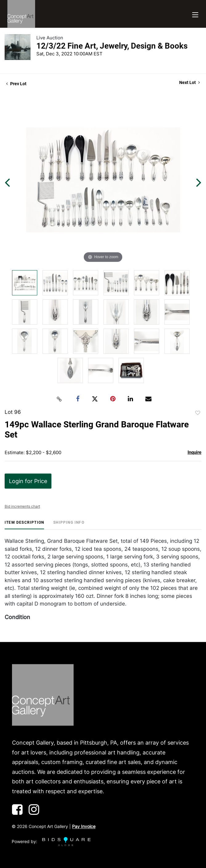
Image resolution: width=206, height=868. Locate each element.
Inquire (194, 452)
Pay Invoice (84, 827)
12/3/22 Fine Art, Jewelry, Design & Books (112, 46)
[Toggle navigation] (195, 14)
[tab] (24, 525)
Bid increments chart (22, 506)
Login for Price (28, 481)
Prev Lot (16, 84)
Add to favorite (198, 413)
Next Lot (190, 82)
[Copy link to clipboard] (59, 399)
